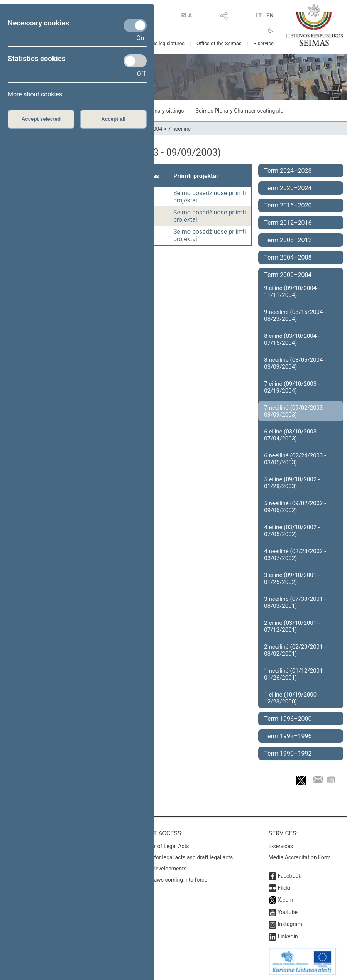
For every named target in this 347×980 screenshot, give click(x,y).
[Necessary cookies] (135, 25)
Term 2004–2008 (288, 257)
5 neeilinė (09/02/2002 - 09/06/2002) (295, 507)
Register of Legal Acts (163, 846)
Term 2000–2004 (288, 275)
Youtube (288, 912)
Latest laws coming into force (172, 880)
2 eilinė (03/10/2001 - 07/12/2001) (292, 626)
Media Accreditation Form (300, 857)
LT (259, 15)
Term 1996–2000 (288, 719)
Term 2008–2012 (288, 240)
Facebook (290, 876)
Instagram (290, 924)
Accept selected (41, 119)
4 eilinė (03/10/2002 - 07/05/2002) (292, 531)
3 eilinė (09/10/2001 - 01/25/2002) (292, 579)
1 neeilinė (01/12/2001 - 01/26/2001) (295, 674)
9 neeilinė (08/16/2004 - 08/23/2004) (295, 315)
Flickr (284, 888)
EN (270, 15)
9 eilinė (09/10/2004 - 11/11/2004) (292, 292)
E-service (264, 43)
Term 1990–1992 (288, 753)
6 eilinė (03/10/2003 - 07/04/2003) (292, 435)
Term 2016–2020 (288, 205)
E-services (281, 846)
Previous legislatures (161, 43)
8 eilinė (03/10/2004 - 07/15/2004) (292, 339)
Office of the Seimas (219, 43)
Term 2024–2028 (288, 171)
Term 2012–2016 (288, 223)
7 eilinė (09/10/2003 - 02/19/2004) (292, 387)
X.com (286, 900)
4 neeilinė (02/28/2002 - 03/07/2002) (295, 555)
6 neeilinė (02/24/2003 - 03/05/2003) (295, 459)
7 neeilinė (179, 129)
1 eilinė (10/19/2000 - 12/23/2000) (292, 698)
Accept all (113, 119)
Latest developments (161, 869)
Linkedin (288, 936)
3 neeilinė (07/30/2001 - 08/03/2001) (295, 602)
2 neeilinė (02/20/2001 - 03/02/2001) (295, 650)
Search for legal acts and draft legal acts (185, 857)
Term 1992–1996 (288, 736)
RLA (186, 15)
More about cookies (35, 94)
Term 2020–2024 (288, 188)
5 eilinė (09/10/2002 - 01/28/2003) (292, 483)
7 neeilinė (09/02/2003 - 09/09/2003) (295, 411)
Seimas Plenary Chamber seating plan (241, 111)
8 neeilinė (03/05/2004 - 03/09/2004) (295, 363)
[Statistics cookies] (135, 61)
